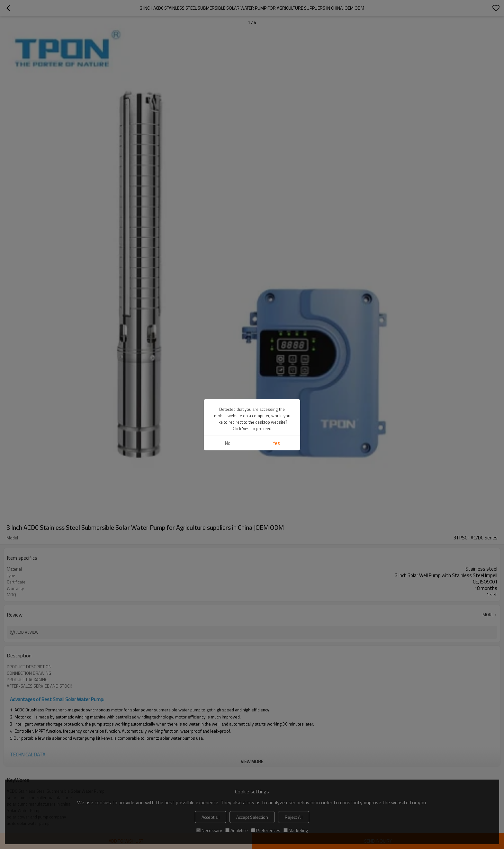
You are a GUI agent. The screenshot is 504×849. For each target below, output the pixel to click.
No (228, 443)
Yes (276, 443)
